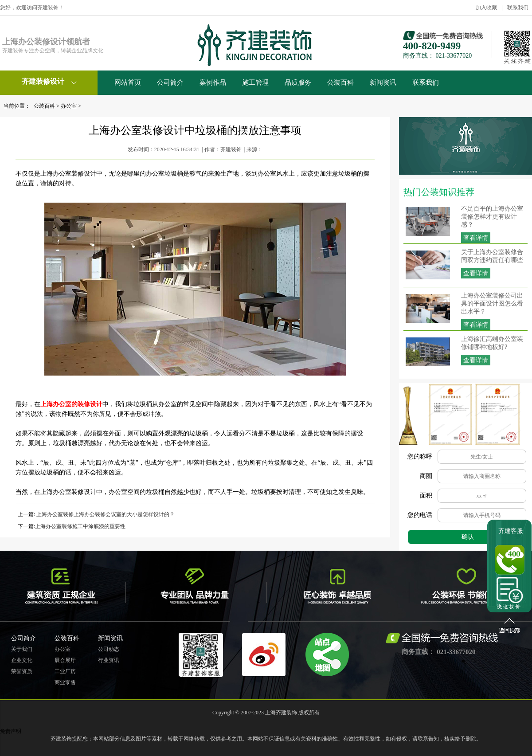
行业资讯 (109, 660)
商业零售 (65, 682)
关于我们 (22, 649)
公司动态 (109, 649)
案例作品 (213, 82)
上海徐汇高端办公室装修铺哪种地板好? (492, 343)
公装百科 (340, 82)
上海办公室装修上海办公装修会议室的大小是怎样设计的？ (105, 514)
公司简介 (170, 82)
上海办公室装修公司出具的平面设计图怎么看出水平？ (492, 304)
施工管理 (255, 82)
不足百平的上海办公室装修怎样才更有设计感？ (492, 217)
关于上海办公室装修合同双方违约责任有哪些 (492, 256)
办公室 (69, 106)
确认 (468, 537)
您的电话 (420, 515)
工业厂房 (65, 671)
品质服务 (298, 82)
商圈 (426, 476)
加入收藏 (486, 8)
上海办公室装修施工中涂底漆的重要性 (80, 526)
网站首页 (128, 82)
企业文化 (22, 660)
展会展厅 (65, 660)
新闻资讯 (383, 82)
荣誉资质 (22, 671)
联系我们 (518, 8)
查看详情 (476, 238)
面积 (426, 496)
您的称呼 (420, 456)
